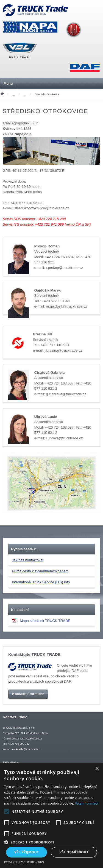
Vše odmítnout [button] (74, 852)
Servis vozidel (26, 95)
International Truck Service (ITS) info (41, 582)
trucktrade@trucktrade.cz (27, 750)
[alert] (51, 815)
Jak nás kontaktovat (28, 560)
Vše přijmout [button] (27, 852)
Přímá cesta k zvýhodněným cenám (40, 571)
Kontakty (15, 95)
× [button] (97, 769)
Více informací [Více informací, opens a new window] (86, 803)
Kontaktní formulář (28, 694)
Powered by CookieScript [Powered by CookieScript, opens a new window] (24, 862)
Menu (8, 83)
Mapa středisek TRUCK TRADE (41, 621)
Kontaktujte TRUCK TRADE (34, 655)
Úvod (2, 94)
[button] (51, 842)
